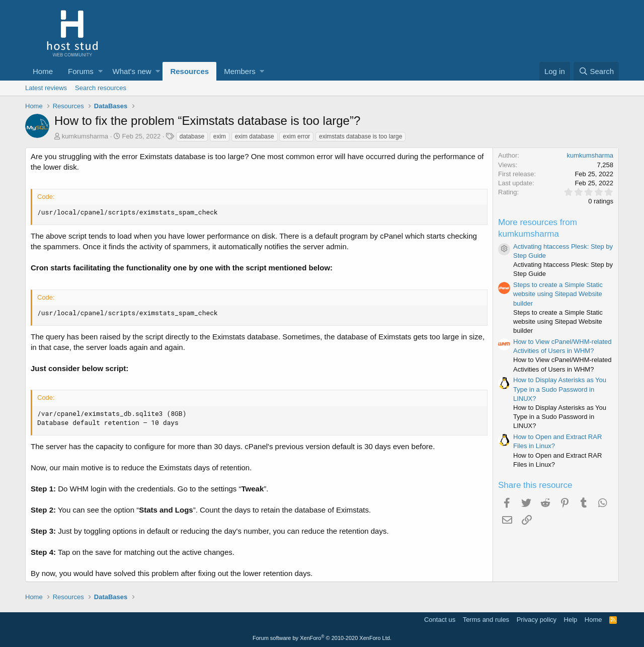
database (192, 136)
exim (220, 136)
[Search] (596, 71)
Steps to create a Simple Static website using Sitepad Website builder (558, 294)
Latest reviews (46, 88)
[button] (100, 71)
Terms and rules (486, 620)
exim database (255, 136)
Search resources (101, 88)
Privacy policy (537, 620)
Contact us (440, 620)
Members (240, 71)
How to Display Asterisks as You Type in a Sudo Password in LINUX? (560, 389)
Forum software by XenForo (322, 638)
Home (43, 71)
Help (571, 620)
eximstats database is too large (360, 136)
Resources (189, 71)
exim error (296, 136)
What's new (132, 71)
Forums (81, 71)
